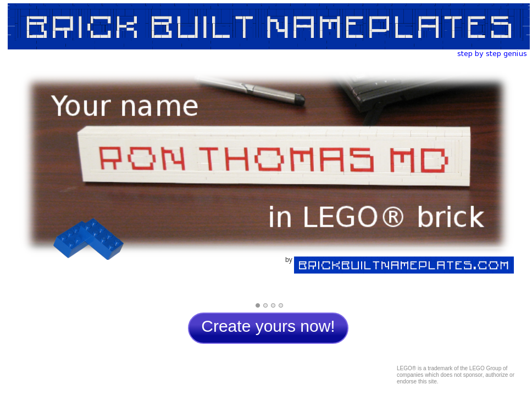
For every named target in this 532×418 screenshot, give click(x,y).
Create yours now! (268, 326)
